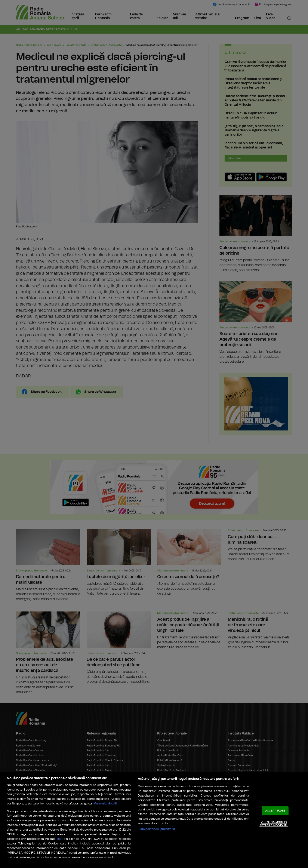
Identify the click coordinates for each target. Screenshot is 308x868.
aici (59, 839)
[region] (154, 820)
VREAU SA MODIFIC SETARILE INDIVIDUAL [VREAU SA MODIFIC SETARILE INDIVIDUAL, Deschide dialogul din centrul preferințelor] (274, 824)
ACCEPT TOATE (275, 811)
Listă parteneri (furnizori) (156, 829)
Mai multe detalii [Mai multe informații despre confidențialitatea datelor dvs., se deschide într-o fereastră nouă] (105, 803)
